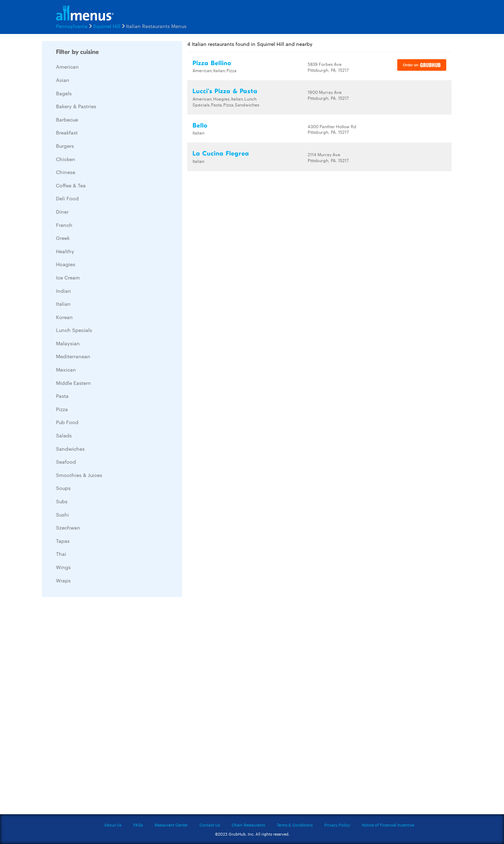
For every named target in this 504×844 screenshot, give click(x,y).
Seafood (66, 462)
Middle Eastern (73, 383)
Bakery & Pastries (76, 106)
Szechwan (68, 527)
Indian (64, 291)
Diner (62, 212)
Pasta (62, 396)
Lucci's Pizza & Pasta (225, 91)
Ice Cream (68, 277)
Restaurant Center (171, 825)
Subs (62, 501)
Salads (64, 435)
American (67, 67)
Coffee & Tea (71, 185)
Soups (63, 488)
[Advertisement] (94, 707)
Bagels (64, 93)
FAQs (138, 825)
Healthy (65, 251)
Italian (63, 304)
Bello (200, 126)
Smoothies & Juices (79, 475)
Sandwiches (70, 449)
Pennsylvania (72, 26)
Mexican (66, 369)
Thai (61, 554)
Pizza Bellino (212, 63)
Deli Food (67, 198)
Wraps (63, 580)
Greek (63, 238)
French (64, 225)
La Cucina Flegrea (221, 154)
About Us (113, 825)
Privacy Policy (337, 825)
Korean (64, 317)
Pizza (62, 409)
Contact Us (210, 825)
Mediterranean (73, 356)
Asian (63, 80)
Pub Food (67, 422)
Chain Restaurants (248, 825)
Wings (63, 567)
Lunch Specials (74, 330)
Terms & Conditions (295, 825)
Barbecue (67, 119)
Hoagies (66, 264)
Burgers (65, 146)
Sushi (62, 514)
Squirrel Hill (107, 26)
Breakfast (67, 132)
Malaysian (68, 343)
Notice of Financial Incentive (388, 825)
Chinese (66, 172)
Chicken (66, 159)
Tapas (63, 541)
